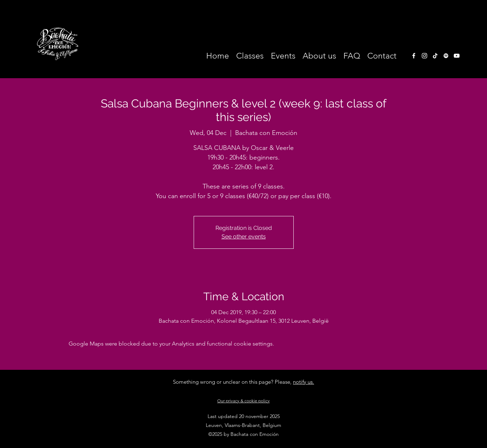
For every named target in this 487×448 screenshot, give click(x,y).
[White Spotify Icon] (446, 56)
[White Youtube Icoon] (457, 56)
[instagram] (424, 56)
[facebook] (414, 56)
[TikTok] (435, 56)
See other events (244, 236)
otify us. (305, 382)
